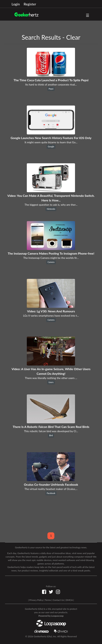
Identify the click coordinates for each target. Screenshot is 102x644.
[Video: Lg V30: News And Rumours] (51, 306)
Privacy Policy (36, 600)
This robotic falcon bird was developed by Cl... (51, 431)
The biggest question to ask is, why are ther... (51, 205)
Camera (51, 262)
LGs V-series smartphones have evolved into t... (51, 316)
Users (51, 382)
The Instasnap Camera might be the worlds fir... (51, 258)
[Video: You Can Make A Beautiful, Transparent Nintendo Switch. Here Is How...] (51, 191)
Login (16, 4)
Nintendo (51, 209)
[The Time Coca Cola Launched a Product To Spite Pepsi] (51, 75)
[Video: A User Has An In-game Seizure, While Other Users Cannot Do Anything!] (51, 364)
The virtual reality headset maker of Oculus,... (51, 489)
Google (51, 147)
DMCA (69, 600)
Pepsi (51, 89)
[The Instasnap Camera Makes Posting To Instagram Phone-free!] (51, 249)
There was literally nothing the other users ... (51, 378)
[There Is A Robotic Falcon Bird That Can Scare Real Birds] (51, 422)
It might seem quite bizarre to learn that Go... (51, 142)
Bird (51, 435)
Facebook (51, 493)
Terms (48, 600)
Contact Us (58, 600)
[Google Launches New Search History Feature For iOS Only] (51, 133)
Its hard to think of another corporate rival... (51, 84)
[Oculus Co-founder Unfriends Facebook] (51, 480)
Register (30, 4)
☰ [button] (88, 15)
